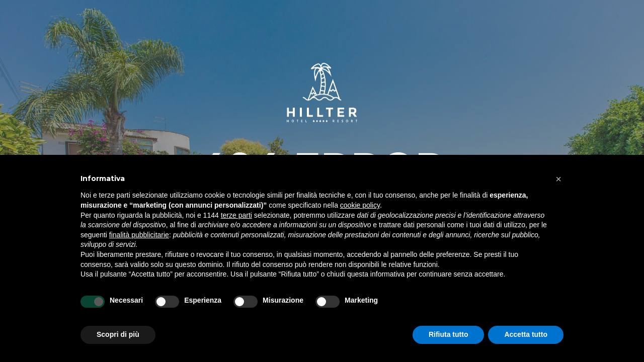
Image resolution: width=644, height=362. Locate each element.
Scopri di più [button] (118, 334)
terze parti (236, 215)
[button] (558, 179)
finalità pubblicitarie (139, 235)
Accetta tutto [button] (526, 334)
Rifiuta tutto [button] (449, 334)
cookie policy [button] (360, 205)
